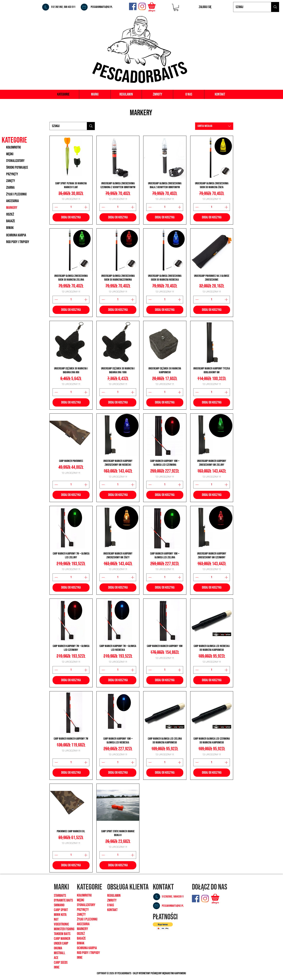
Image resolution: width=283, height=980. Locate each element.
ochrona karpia (87, 948)
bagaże (81, 938)
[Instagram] (142, 6)
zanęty (81, 915)
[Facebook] (133, 6)
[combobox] (214, 126)
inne (80, 958)
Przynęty (83, 910)
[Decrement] (56, 207)
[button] (176, 7)
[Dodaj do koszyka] (71, 217)
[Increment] (86, 207)
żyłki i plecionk (87, 919)
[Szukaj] (249, 7)
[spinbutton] (71, 207)
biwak (81, 943)
